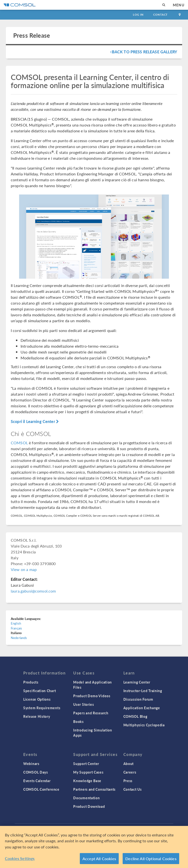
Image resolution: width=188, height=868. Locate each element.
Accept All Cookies (99, 859)
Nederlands (19, 638)
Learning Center (137, 682)
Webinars (31, 764)
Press (128, 781)
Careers (130, 772)
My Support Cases (88, 772)
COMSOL (19, 443)
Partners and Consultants (94, 789)
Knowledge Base (87, 781)
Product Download (89, 806)
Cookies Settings (20, 859)
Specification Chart (40, 691)
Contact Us (133, 789)
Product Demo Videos (92, 696)
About (129, 764)
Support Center (86, 764)
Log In (138, 15)
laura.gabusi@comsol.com (33, 591)
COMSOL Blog (135, 716)
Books (78, 721)
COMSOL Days (36, 772)
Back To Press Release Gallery (144, 52)
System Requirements (42, 708)
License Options (37, 699)
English (16, 623)
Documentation (86, 798)
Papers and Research (91, 713)
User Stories (83, 704)
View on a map (24, 569)
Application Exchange (142, 708)
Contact (160, 15)
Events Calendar (37, 781)
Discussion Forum (138, 699)
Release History (37, 716)
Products (31, 682)
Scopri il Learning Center (35, 421)
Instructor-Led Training (143, 691)
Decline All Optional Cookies (151, 859)
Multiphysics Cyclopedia (144, 725)
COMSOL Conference (41, 789)
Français (16, 628)
